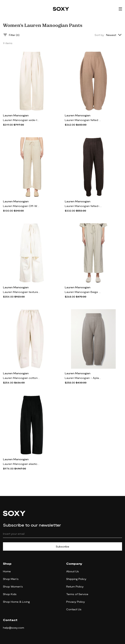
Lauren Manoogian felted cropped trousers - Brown (83, 120)
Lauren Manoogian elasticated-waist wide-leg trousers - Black (22, 464)
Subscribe (62, 546)
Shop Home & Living (16, 602)
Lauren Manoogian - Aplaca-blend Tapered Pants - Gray (83, 378)
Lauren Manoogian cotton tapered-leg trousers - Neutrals (22, 378)
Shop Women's (13, 586)
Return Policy (75, 586)
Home (7, 571)
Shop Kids (10, 594)
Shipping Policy (76, 579)
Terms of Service (77, 594)
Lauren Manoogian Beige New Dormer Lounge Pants (83, 292)
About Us (73, 571)
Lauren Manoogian (16, 115)
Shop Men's (11, 579)
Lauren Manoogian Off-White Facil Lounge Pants (22, 206)
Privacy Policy (76, 602)
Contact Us (74, 609)
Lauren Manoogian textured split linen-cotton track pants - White (22, 292)
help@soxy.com (14, 628)
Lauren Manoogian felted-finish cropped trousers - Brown (83, 206)
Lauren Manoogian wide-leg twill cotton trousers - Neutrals (22, 120)
